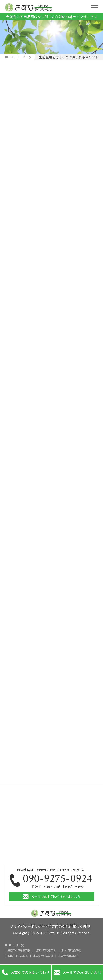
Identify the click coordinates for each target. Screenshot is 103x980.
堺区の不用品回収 (46, 950)
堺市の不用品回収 (71, 950)
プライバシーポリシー (27, 926)
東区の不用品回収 (43, 956)
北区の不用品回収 (68, 956)
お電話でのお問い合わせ (26, 972)
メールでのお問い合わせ (77, 972)
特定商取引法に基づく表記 (69, 926)
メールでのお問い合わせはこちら (56, 896)
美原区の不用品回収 (19, 950)
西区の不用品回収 (18, 956)
